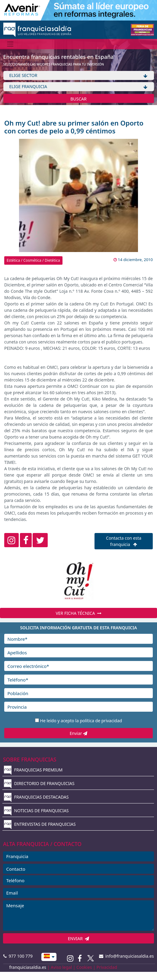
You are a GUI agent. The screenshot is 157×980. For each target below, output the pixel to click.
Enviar (78, 733)
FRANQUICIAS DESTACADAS (36, 797)
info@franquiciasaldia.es (127, 956)
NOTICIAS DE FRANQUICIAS (36, 811)
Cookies (84, 967)
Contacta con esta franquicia (124, 541)
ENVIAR (79, 939)
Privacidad (107, 967)
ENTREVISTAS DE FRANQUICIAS (40, 824)
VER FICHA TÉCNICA (78, 613)
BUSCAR (78, 99)
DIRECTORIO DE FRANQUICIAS (39, 783)
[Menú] (10, 44)
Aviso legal (61, 967)
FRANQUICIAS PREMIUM (33, 770)
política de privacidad (101, 721)
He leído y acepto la (81, 721)
